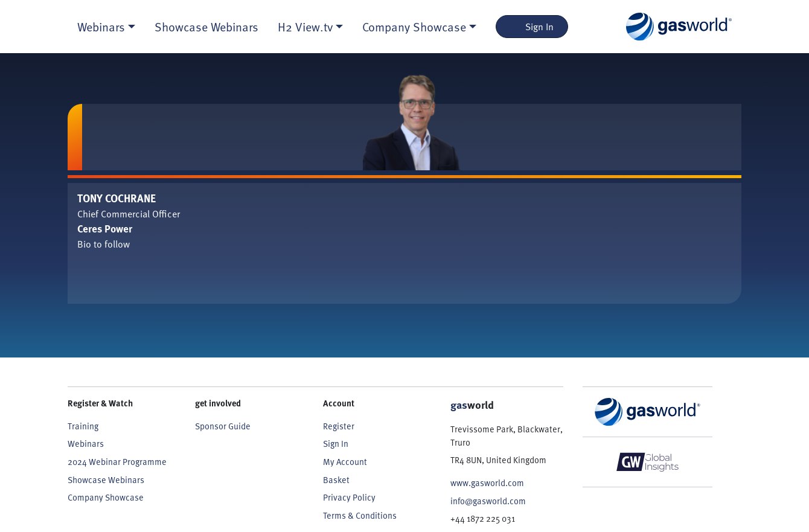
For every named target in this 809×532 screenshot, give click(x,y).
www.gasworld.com (487, 483)
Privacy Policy (349, 497)
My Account (345, 462)
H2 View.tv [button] (305, 27)
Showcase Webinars (206, 27)
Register (339, 426)
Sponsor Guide (223, 426)
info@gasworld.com (488, 501)
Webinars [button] (101, 27)
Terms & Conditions (360, 515)
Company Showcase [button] (414, 27)
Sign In (532, 27)
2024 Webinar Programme (117, 462)
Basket (336, 480)
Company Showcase (106, 497)
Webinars (86, 444)
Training (83, 426)
